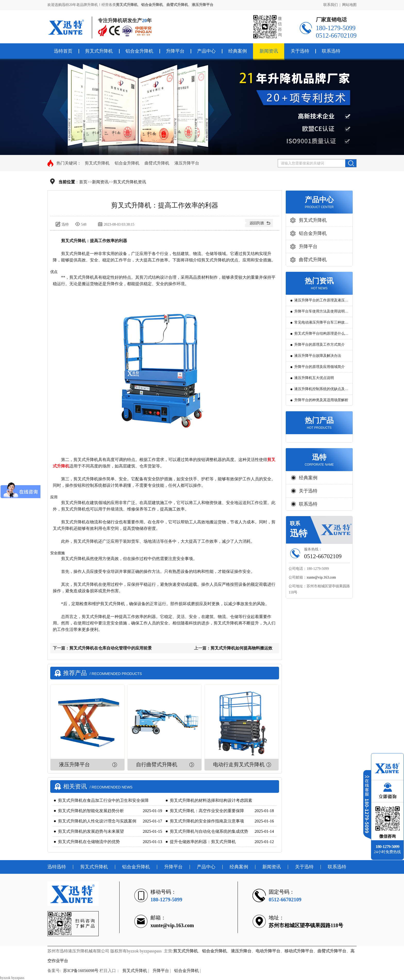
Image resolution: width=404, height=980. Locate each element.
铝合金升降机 (139, 51)
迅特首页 (63, 51)
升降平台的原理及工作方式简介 (319, 345)
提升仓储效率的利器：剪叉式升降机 (203, 842)
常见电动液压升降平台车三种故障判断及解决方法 (321, 324)
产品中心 (206, 51)
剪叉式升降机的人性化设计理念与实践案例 (97, 821)
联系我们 (331, 5)
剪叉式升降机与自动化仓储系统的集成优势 (209, 831)
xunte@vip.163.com (321, 577)
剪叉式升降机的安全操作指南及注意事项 (207, 821)
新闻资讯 (269, 51)
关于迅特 (300, 51)
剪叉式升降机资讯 (130, 182)
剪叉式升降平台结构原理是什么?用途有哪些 (320, 335)
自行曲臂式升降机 (157, 764)
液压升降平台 (187, 163)
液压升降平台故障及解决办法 (318, 356)
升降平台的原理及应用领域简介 (319, 367)
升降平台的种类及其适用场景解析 (321, 400)
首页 (83, 182)
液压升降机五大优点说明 (314, 378)
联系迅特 (331, 51)
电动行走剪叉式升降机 (239, 764)
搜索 (351, 163)
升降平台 (175, 51)
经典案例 (238, 51)
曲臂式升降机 (157, 163)
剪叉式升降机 (99, 51)
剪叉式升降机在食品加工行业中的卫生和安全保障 (103, 800)
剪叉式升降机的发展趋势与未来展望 (91, 831)
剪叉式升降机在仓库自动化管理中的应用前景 (111, 648)
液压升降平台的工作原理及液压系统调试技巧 (321, 302)
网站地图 (349, 5)
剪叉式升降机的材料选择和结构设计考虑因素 (211, 800)
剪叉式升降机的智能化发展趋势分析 (91, 811)
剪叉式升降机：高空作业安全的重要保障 (207, 811)
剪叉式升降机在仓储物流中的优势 (89, 842)
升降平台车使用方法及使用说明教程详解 (321, 313)
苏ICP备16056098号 (81, 971)
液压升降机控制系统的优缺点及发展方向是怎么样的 (321, 391)
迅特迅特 (57, 867)
